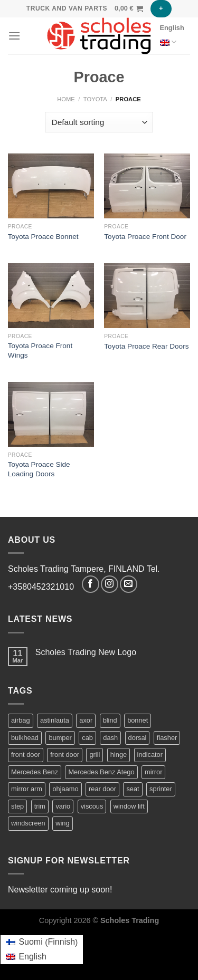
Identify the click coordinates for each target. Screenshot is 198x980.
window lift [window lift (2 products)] (129, 806)
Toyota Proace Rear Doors (146, 346)
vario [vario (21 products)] (63, 806)
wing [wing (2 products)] (62, 823)
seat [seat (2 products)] (133, 789)
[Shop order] (99, 122)
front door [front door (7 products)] (65, 755)
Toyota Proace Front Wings (40, 350)
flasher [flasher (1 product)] (167, 738)
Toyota (95, 99)
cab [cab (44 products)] (87, 738)
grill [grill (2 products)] (95, 755)
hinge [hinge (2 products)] (119, 755)
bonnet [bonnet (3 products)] (138, 720)
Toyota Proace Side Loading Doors (39, 469)
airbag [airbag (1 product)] (21, 720)
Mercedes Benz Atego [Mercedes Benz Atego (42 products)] (101, 772)
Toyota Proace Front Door (145, 237)
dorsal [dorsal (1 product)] (138, 738)
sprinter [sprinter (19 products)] (161, 789)
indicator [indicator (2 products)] (150, 755)
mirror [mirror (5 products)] (153, 772)
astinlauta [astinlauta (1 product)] (55, 720)
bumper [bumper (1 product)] (60, 738)
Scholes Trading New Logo (86, 652)
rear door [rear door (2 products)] (102, 789)
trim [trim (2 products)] (40, 806)
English (172, 37)
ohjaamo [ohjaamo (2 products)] (65, 789)
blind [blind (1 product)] (110, 720)
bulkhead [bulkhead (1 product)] (25, 738)
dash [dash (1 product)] (110, 738)
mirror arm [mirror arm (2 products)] (27, 789)
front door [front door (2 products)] (26, 755)
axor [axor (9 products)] (86, 720)
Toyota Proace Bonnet (43, 237)
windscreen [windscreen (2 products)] (28, 823)
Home (66, 99)
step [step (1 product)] (17, 806)
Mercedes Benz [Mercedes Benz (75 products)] (35, 772)
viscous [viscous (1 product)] (92, 806)
